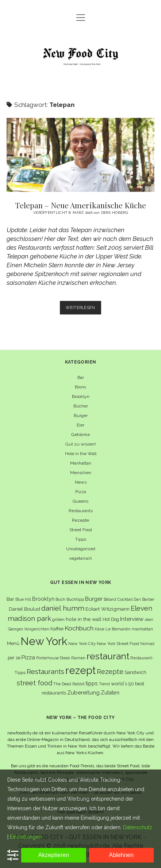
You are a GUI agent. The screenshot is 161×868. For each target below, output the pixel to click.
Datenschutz (138, 827)
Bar (81, 377)
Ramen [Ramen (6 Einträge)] (78, 658)
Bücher (81, 406)
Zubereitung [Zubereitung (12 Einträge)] (83, 692)
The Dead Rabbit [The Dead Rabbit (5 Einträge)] (69, 684)
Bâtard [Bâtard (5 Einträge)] (110, 599)
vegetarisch (80, 558)
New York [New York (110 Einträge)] (44, 641)
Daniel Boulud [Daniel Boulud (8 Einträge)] (24, 609)
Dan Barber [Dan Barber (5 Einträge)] (144, 599)
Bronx (80, 387)
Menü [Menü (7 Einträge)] (13, 643)
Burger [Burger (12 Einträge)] (94, 599)
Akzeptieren (54, 855)
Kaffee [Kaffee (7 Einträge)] (57, 629)
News (81, 482)
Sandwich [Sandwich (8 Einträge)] (135, 672)
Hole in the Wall (81, 454)
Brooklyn (81, 396)
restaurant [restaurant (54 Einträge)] (108, 656)
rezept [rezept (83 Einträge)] (80, 670)
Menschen (81, 473)
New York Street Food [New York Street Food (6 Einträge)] (118, 644)
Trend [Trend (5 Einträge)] (104, 684)
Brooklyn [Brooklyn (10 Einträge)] (43, 599)
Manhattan (81, 463)
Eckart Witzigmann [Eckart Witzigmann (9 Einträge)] (108, 609)
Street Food (81, 530)
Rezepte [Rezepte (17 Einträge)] (110, 672)
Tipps (81, 539)
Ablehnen (121, 855)
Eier (80, 425)
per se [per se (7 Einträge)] (14, 658)
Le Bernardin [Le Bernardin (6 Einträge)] (118, 629)
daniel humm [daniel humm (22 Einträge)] (63, 608)
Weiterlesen (83, 309)
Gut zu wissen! (81, 444)
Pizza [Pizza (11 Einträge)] (28, 657)
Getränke (80, 435)
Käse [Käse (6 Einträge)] (99, 629)
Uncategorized (81, 549)
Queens (80, 501)
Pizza (81, 492)
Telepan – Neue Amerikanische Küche (80, 155)
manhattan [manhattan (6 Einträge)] (142, 629)
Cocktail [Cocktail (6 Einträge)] (125, 599)
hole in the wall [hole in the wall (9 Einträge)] (84, 619)
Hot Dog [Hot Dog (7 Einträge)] (111, 619)
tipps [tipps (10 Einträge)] (92, 683)
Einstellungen (26, 837)
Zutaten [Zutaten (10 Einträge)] (110, 692)
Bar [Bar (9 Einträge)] (10, 599)
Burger (81, 416)
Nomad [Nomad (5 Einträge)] (147, 644)
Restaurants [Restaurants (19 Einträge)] (45, 672)
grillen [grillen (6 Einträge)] (58, 619)
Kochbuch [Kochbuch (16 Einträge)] (79, 628)
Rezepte (80, 520)
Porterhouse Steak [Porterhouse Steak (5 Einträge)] (53, 658)
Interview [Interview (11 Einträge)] (132, 619)
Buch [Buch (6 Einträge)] (60, 599)
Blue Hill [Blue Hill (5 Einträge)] (23, 599)
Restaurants (81, 511)
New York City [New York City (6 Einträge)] (82, 644)
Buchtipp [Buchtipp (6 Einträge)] (75, 599)
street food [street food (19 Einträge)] (34, 683)
